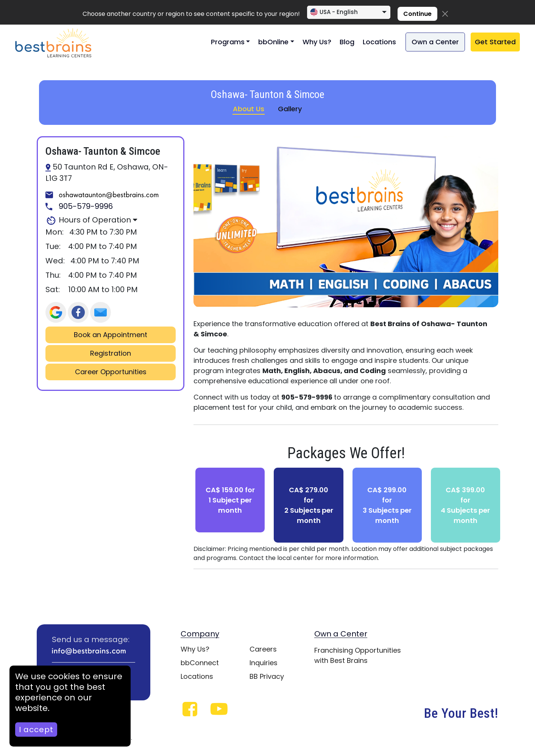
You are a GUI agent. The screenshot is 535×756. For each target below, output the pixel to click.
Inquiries (264, 663)
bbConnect (200, 663)
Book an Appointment (111, 335)
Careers (263, 649)
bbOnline (273, 42)
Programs (228, 42)
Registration (111, 353)
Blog (347, 42)
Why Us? (317, 42)
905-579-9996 (79, 207)
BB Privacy (267, 676)
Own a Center (435, 42)
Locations (379, 42)
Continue (417, 14)
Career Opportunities (111, 372)
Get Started (495, 42)
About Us (249, 109)
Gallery (290, 109)
